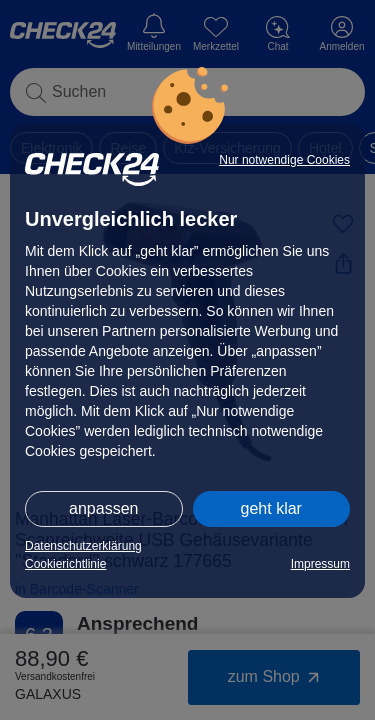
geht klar (271, 508)
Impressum (320, 564)
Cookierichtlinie (65, 564)
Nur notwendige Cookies (284, 160)
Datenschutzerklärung (83, 546)
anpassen (103, 508)
